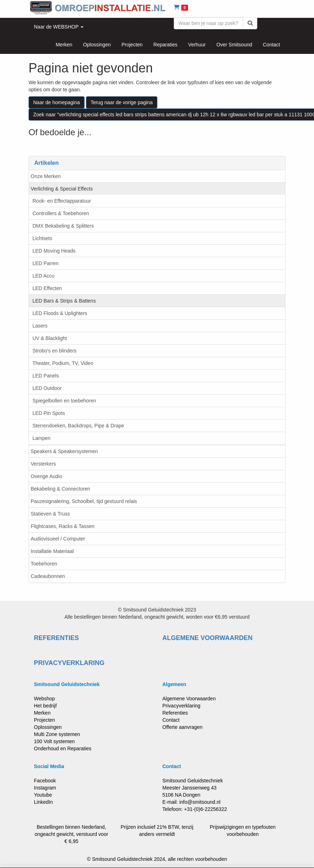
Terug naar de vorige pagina (122, 102)
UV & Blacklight (50, 338)
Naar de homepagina (57, 102)
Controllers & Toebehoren (61, 213)
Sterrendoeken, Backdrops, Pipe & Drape (78, 426)
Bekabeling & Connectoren (60, 489)
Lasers (40, 326)
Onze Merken (46, 176)
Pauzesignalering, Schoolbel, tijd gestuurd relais (84, 501)
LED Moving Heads (54, 251)
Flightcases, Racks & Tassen (63, 526)
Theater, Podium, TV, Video (63, 363)
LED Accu (43, 276)
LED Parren (45, 263)
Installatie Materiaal (52, 551)
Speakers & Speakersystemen (64, 451)
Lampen (42, 438)
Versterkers (43, 464)
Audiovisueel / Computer (58, 539)
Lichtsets (42, 238)
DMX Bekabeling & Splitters (63, 226)
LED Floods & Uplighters (60, 313)
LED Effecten (47, 288)
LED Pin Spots (49, 413)
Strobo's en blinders (54, 351)
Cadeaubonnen (48, 576)
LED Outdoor (47, 388)
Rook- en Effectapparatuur (62, 201)
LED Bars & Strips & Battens (64, 301)
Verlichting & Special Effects (62, 189)
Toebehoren (44, 564)
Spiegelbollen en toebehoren (64, 401)
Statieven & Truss (50, 514)
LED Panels (46, 376)
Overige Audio (46, 476)
